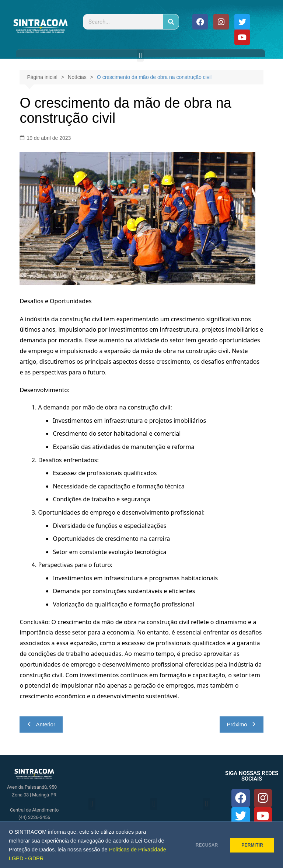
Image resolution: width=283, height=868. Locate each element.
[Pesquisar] (171, 22)
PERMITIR (250, 845)
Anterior (41, 724)
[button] (140, 56)
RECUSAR (201, 845)
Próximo (242, 724)
